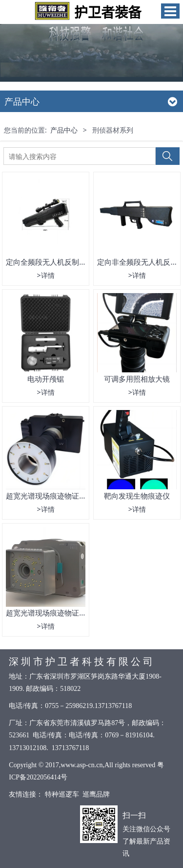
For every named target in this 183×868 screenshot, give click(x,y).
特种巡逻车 (62, 794)
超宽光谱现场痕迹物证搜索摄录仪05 (65, 496)
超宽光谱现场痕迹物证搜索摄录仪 (61, 613)
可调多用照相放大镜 (137, 379)
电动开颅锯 (46, 379)
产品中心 (64, 130)
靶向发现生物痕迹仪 (137, 496)
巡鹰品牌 (96, 794)
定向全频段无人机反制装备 (50, 262)
